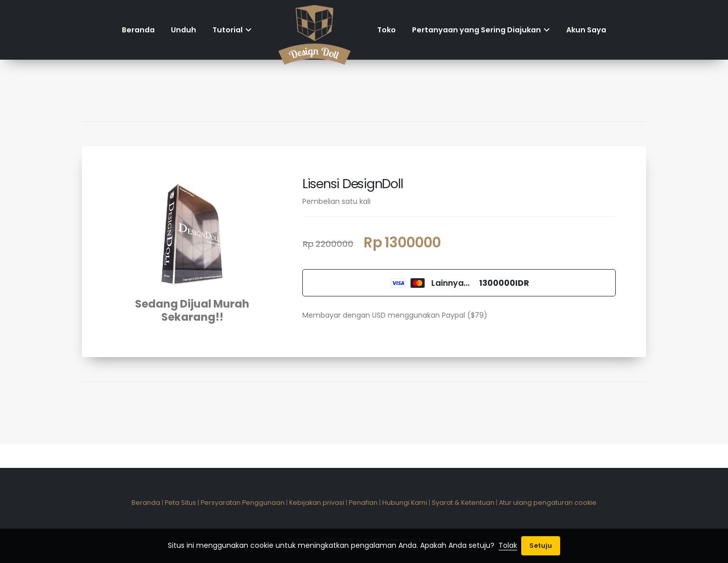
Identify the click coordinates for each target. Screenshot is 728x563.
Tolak (508, 545)
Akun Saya (586, 30)
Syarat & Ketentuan (463, 503)
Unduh (184, 30)
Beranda (138, 30)
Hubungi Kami (405, 503)
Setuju (541, 546)
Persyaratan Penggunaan (243, 503)
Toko (386, 30)
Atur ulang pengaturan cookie (548, 503)
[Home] (314, 30)
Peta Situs (180, 503)
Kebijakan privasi (317, 503)
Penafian (363, 503)
